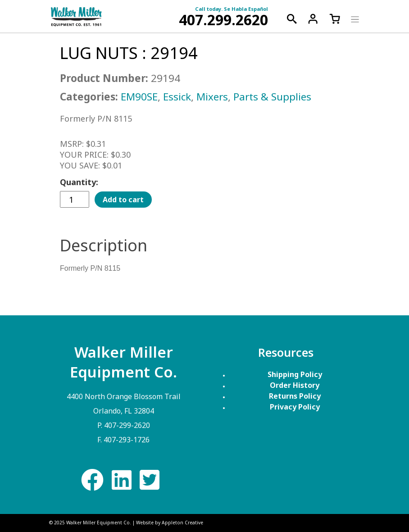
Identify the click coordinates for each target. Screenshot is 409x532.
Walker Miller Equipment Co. (99, 523)
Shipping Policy (295, 374)
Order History (295, 385)
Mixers (212, 97)
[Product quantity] (75, 199)
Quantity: (79, 182)
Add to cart (123, 200)
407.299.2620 (223, 20)
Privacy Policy (295, 407)
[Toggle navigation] (354, 19)
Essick (177, 97)
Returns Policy (295, 396)
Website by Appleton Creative (170, 523)
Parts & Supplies (272, 97)
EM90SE (139, 97)
